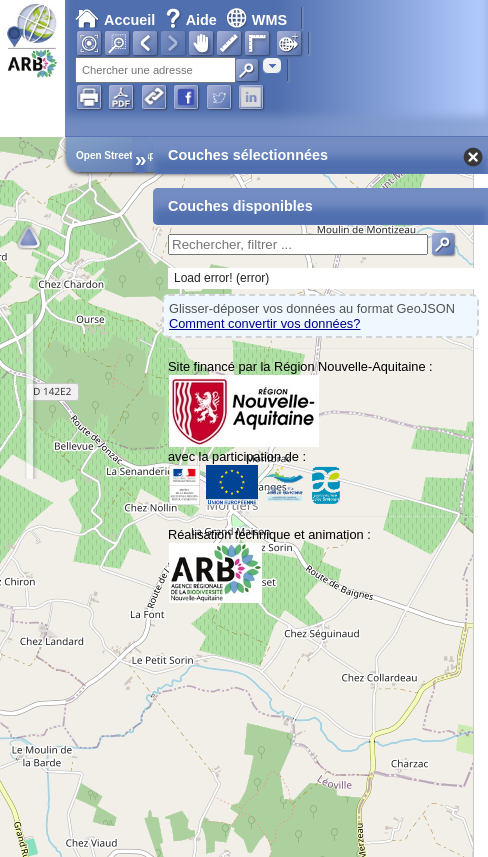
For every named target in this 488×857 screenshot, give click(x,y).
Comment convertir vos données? (264, 323)
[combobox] (272, 65)
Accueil (115, 20)
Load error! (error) (221, 278)
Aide (193, 20)
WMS (256, 20)
